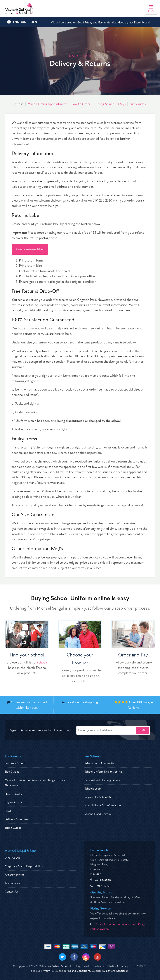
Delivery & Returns (16, 819)
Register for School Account (101, 797)
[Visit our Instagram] (86, 957)
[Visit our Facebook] (74, 957)
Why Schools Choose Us (99, 763)
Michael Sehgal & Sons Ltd (58, 966)
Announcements (15, 875)
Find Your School (15, 763)
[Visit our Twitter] (62, 957)
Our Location (103, 880)
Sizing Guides (13, 828)
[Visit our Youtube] (98, 957)
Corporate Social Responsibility (24, 866)
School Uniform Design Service (103, 772)
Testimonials (12, 883)
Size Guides (138, 104)
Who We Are (13, 858)
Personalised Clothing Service (102, 780)
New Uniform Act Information (103, 805)
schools (42, 662)
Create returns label (30, 249)
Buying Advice (104, 104)
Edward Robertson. (118, 971)
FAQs (122, 104)
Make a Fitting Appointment (47, 104)
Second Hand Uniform (98, 814)
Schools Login (93, 789)
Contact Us (12, 892)
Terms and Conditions (77, 971)
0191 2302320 (103, 886)
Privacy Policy (49, 971)
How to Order (81, 104)
